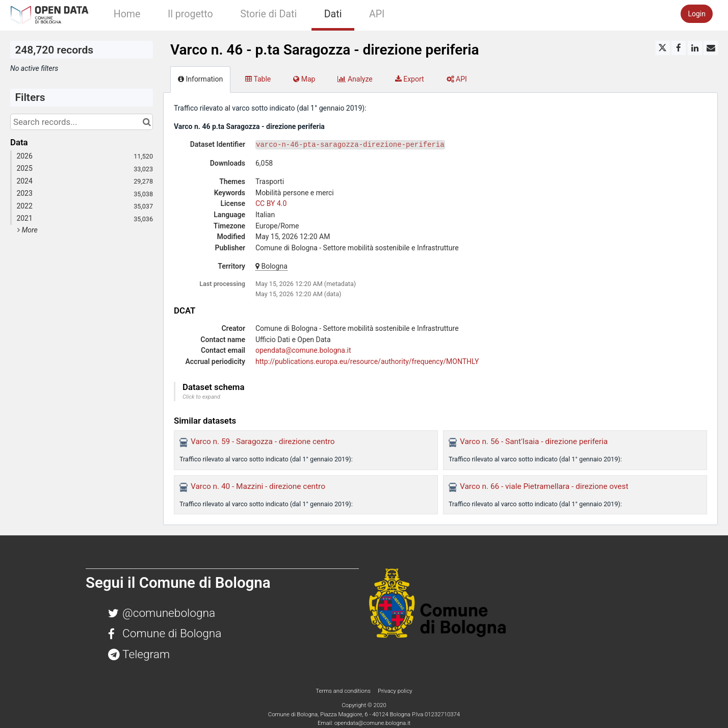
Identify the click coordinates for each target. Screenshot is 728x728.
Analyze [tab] (355, 79)
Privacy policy (395, 691)
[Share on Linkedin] (695, 48)
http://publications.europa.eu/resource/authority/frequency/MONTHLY (367, 361)
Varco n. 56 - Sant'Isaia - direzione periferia (534, 441)
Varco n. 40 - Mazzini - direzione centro (258, 486)
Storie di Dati (268, 14)
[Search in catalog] (147, 122)
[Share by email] (711, 48)
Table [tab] (258, 79)
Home (127, 14)
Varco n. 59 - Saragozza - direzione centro (263, 441)
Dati (333, 14)
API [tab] (457, 79)
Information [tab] (200, 79)
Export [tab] (410, 79)
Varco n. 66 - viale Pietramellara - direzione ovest (544, 486)
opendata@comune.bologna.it (303, 350)
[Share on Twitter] (663, 48)
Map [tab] (304, 79)
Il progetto (190, 14)
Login (697, 14)
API (377, 14)
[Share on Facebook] (679, 48)
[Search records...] (82, 122)
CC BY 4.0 (271, 203)
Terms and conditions (344, 691)
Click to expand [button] (201, 397)
